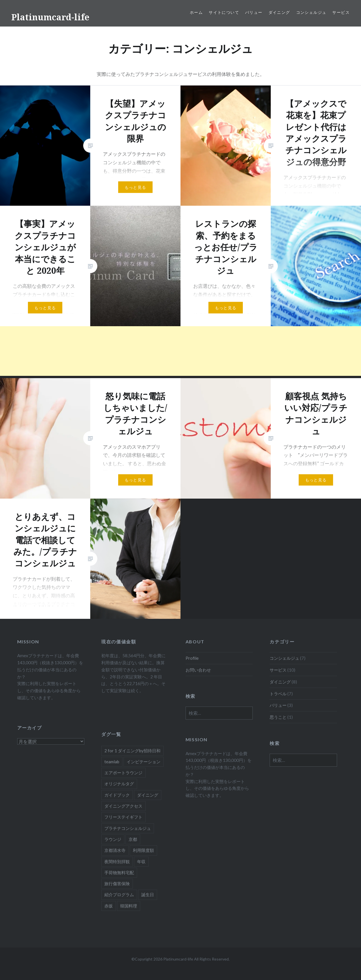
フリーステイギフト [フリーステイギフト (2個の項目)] (123, 817)
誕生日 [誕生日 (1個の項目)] (148, 895)
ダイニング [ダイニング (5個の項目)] (148, 795)
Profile (192, 658)
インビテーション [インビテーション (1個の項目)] (144, 762)
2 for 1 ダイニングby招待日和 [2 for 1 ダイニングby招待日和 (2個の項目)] (132, 751)
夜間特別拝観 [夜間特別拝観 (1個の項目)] (117, 861)
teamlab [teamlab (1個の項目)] (112, 762)
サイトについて (224, 12)
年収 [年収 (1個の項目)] (141, 861)
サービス (341, 12)
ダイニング (279, 12)
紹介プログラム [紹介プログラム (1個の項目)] (119, 895)
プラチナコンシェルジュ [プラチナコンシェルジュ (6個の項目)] (128, 828)
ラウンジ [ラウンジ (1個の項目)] (113, 839)
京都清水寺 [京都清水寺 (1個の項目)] (115, 850)
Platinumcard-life (50, 17)
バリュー (254, 12)
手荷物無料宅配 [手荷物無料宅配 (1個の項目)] (119, 872)
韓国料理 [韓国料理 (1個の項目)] (129, 906)
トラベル (278, 694)
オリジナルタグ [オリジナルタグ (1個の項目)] (119, 784)
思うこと (278, 717)
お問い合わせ (198, 670)
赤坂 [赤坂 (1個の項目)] (109, 906)
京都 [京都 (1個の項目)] (133, 839)
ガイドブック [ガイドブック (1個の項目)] (117, 795)
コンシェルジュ (311, 12)
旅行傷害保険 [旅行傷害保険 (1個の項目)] (117, 883)
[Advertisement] (169, 351)
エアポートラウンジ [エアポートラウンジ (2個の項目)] (123, 773)
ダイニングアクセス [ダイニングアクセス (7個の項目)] (123, 806)
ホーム (196, 12)
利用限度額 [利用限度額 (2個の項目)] (143, 850)
